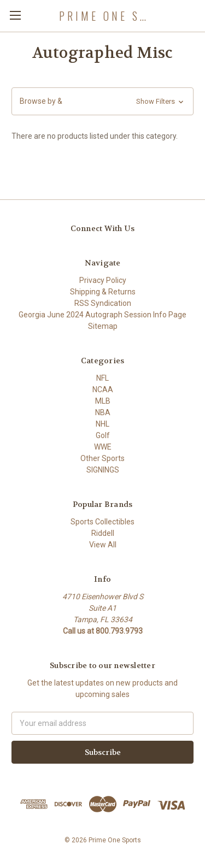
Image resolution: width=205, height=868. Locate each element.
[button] (102, 101)
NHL (102, 424)
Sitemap (103, 326)
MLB (103, 401)
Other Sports (102, 458)
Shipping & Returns (103, 292)
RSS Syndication (103, 303)
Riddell (103, 533)
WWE (103, 447)
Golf (103, 435)
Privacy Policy (103, 280)
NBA (103, 412)
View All (103, 545)
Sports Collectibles (102, 522)
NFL (102, 378)
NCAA (103, 389)
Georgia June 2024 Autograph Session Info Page (102, 315)
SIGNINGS (103, 470)
